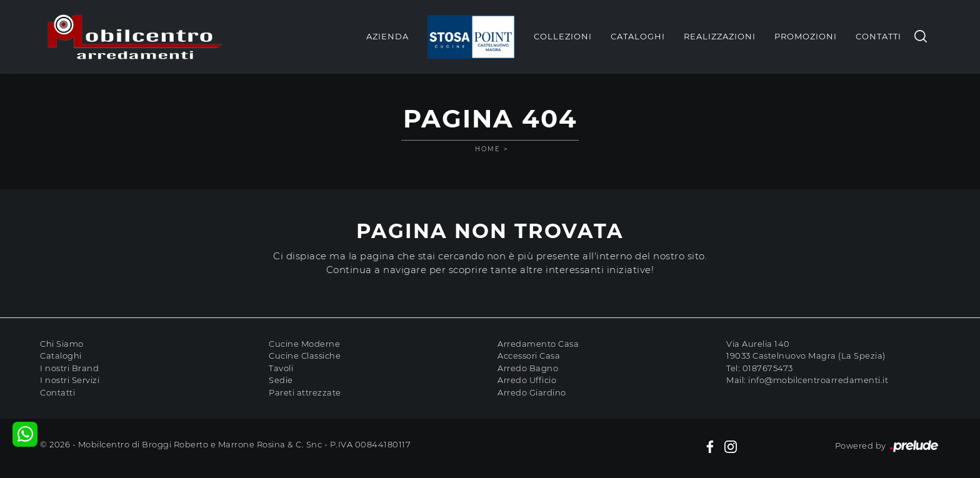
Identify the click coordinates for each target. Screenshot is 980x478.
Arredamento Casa (538, 344)
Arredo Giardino (532, 392)
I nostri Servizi (70, 380)
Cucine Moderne (304, 344)
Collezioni (563, 36)
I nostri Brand (69, 368)
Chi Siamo (62, 344)
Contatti (878, 36)
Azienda (387, 36)
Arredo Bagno (528, 368)
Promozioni (806, 36)
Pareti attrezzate (305, 392)
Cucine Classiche (305, 356)
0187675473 (768, 368)
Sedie (281, 380)
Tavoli (281, 368)
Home (488, 149)
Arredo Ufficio (527, 380)
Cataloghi (638, 36)
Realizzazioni (720, 36)
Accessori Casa (529, 356)
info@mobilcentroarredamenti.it (818, 380)
